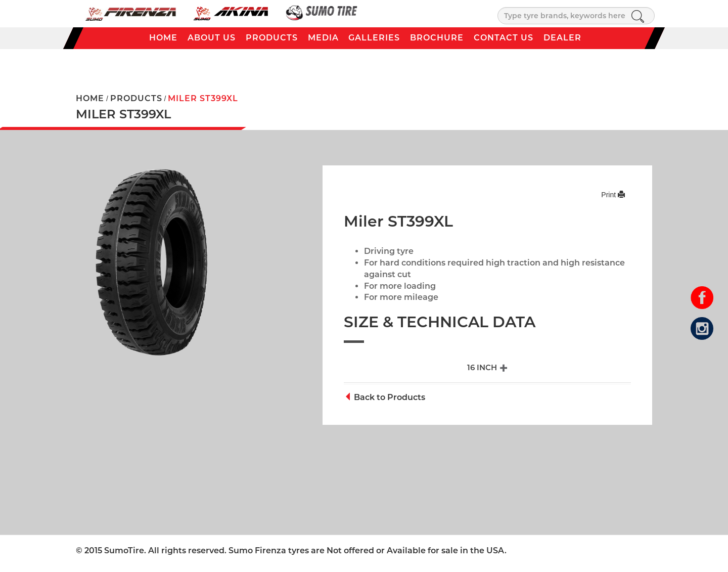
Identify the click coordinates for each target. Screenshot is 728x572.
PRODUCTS (136, 98)
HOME (90, 98)
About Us (212, 38)
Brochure (437, 38)
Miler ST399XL (203, 98)
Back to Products (384, 397)
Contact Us (504, 38)
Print (613, 195)
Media (323, 38)
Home (163, 38)
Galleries (374, 38)
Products (272, 38)
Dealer (562, 38)
